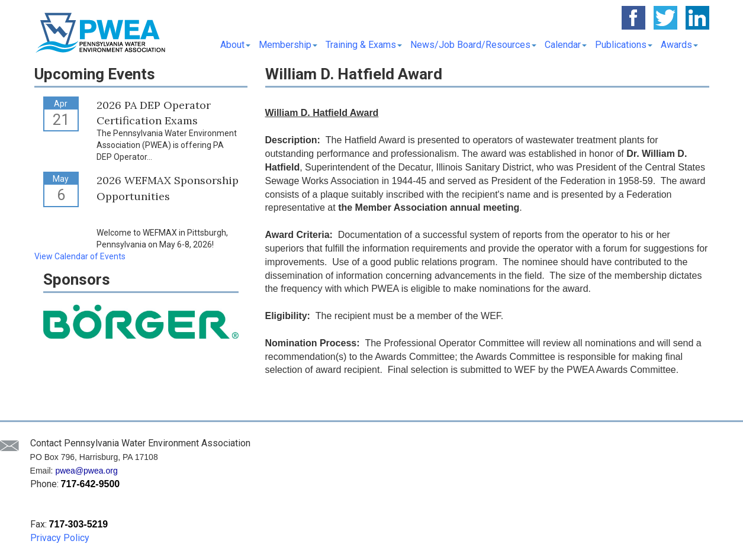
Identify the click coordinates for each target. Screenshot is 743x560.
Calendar (566, 45)
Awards (679, 45)
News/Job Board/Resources (473, 45)
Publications (624, 45)
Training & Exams (364, 45)
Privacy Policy (60, 538)
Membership (288, 45)
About (235, 45)
